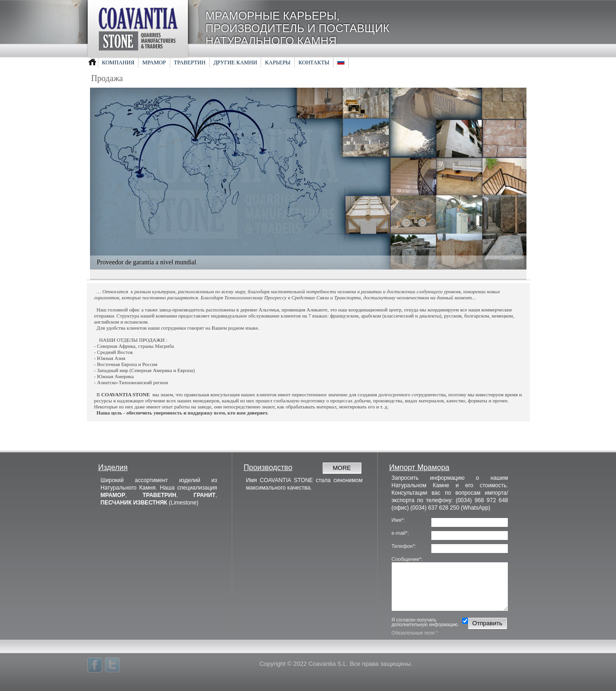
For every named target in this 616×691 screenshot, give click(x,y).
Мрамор (154, 62)
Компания (118, 62)
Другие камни (235, 62)
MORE (342, 468)
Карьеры (278, 62)
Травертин (190, 62)
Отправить (487, 623)
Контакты (314, 62)
